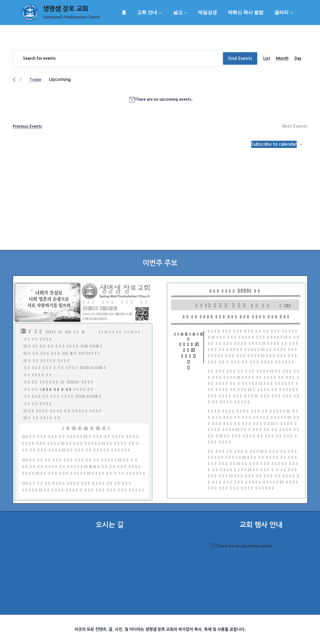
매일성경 (207, 12)
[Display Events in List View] (267, 58)
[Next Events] (21, 80)
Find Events (240, 58)
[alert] (161, 99)
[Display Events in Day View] (298, 58)
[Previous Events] (14, 80)
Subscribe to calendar (274, 144)
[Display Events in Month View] (282, 58)
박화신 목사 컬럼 (246, 12)
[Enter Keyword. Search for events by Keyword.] (118, 58)
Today (35, 79)
